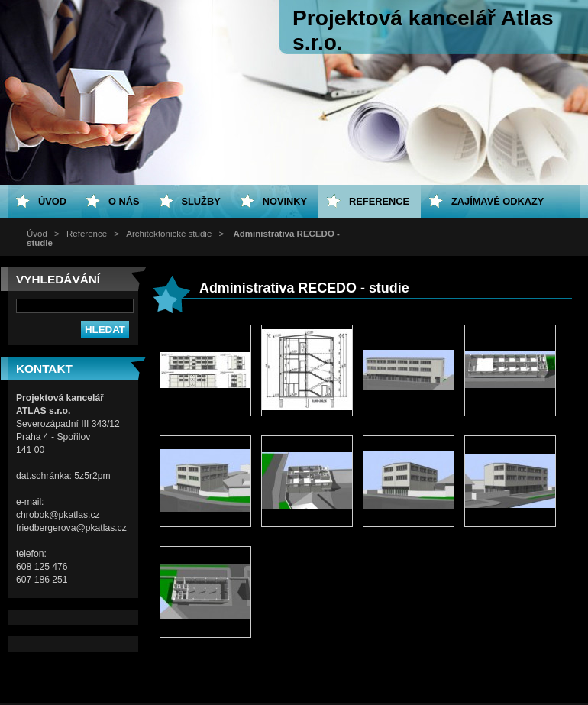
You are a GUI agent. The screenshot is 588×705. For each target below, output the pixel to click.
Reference (87, 234)
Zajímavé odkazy (498, 201)
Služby (201, 201)
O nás (124, 201)
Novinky (285, 201)
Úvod (37, 234)
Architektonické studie (169, 234)
